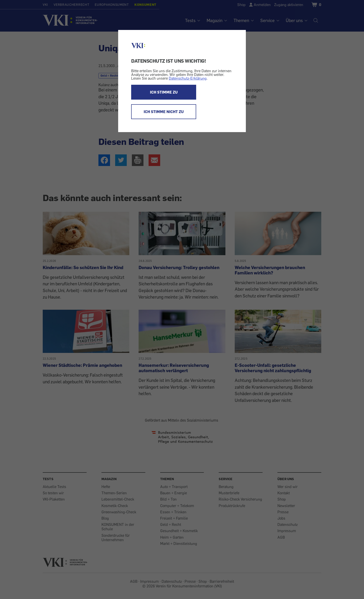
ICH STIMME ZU (164, 92)
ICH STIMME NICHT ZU (164, 112)
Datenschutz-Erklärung (188, 78)
